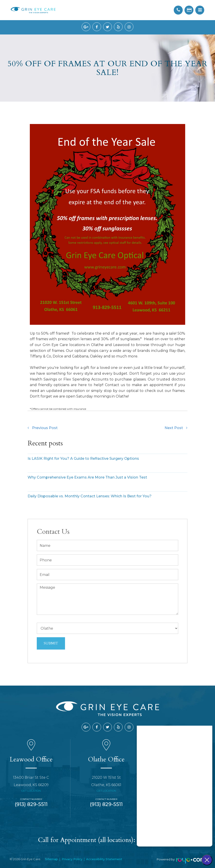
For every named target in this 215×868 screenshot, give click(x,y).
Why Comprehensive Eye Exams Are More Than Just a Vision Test (87, 477)
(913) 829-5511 (31, 804)
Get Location (31, 791)
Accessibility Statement (104, 859)
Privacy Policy (72, 859)
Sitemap (51, 859)
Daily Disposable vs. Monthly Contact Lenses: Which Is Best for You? (90, 496)
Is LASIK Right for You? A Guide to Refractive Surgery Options (83, 459)
